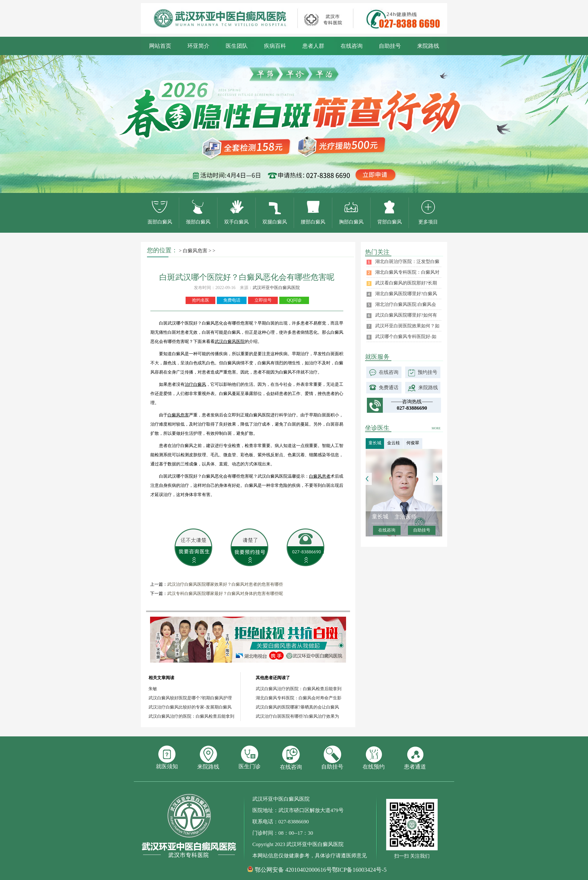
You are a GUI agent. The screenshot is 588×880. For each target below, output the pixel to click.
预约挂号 (428, 372)
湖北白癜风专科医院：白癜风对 (407, 272)
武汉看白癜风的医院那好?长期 (406, 283)
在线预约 (374, 758)
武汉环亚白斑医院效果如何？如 (407, 326)
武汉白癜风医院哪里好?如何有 (406, 315)
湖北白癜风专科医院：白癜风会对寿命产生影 (299, 698)
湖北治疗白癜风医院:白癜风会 (406, 304)
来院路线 (428, 46)
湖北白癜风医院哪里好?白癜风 (406, 294)
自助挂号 (390, 46)
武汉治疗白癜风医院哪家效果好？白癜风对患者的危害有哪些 (225, 584)
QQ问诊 (294, 300)
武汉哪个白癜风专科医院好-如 (406, 337)
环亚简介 (198, 46)
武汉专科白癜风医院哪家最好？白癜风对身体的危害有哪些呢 (225, 594)
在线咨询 (352, 46)
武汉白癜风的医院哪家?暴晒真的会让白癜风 (297, 707)
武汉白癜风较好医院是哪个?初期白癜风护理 (190, 698)
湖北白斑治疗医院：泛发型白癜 (407, 261)
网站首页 (160, 46)
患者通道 (415, 758)
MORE (436, 428)
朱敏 (153, 689)
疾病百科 (275, 46)
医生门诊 (250, 758)
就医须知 (167, 758)
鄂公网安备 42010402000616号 (293, 870)
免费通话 (389, 387)
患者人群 (313, 46)
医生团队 (237, 46)
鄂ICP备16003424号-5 (359, 870)
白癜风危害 (195, 251)
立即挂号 (263, 300)
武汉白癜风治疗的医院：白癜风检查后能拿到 (191, 716)
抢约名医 (201, 300)
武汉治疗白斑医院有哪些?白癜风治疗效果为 (297, 716)
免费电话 (232, 300)
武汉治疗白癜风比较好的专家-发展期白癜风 (190, 707)
